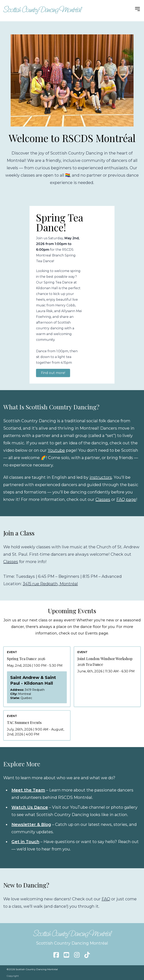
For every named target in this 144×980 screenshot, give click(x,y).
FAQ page (126, 499)
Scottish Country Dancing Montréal (42, 9)
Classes (103, 499)
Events (91, 633)
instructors (101, 477)
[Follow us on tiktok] (87, 955)
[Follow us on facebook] (56, 955)
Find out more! (53, 373)
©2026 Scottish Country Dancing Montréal (32, 969)
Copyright (13, 976)
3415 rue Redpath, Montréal (50, 584)
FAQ (106, 899)
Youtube (56, 450)
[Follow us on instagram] (77, 955)
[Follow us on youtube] (66, 955)
